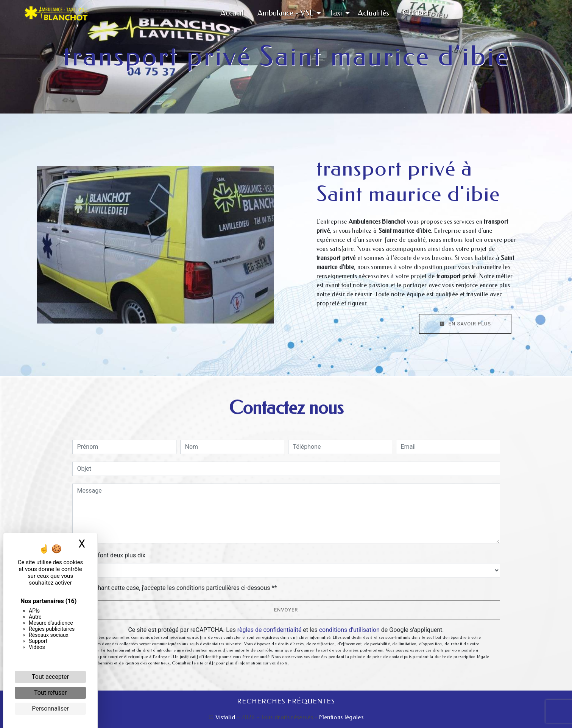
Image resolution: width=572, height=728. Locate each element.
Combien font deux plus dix (109, 555)
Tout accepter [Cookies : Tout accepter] (50, 677)
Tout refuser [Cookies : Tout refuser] (50, 693)
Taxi (336, 13)
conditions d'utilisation (349, 630)
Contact (416, 13)
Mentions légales (341, 717)
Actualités (373, 13)
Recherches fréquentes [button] (286, 701)
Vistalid (225, 717)
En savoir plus (465, 324)
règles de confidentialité (270, 630)
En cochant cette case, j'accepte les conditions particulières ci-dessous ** (178, 588)
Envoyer (286, 610)
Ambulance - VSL (285, 13)
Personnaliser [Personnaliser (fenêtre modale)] (50, 709)
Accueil (232, 13)
